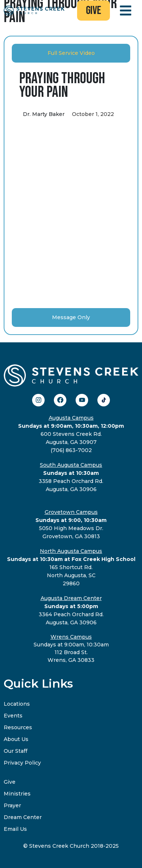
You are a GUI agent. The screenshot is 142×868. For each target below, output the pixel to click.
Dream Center (23, 817)
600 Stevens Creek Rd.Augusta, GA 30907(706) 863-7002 (71, 434)
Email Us (15, 829)
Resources (18, 727)
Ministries (17, 794)
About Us (16, 739)
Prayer (12, 805)
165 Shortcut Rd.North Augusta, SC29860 (71, 567)
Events (13, 716)
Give (10, 782)
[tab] (71, 53)
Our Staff (15, 751)
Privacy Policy (22, 763)
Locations (17, 704)
